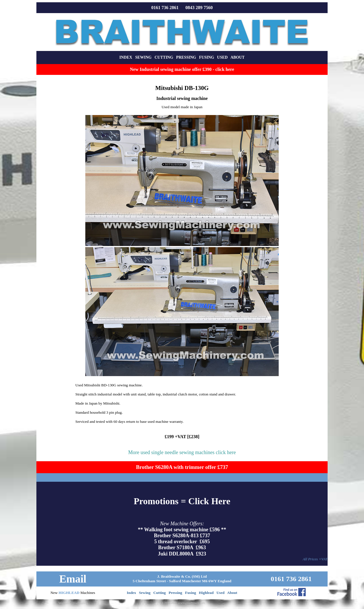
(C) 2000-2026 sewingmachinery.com (182, 603)
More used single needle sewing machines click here (182, 452)
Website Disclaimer (73, 603)
